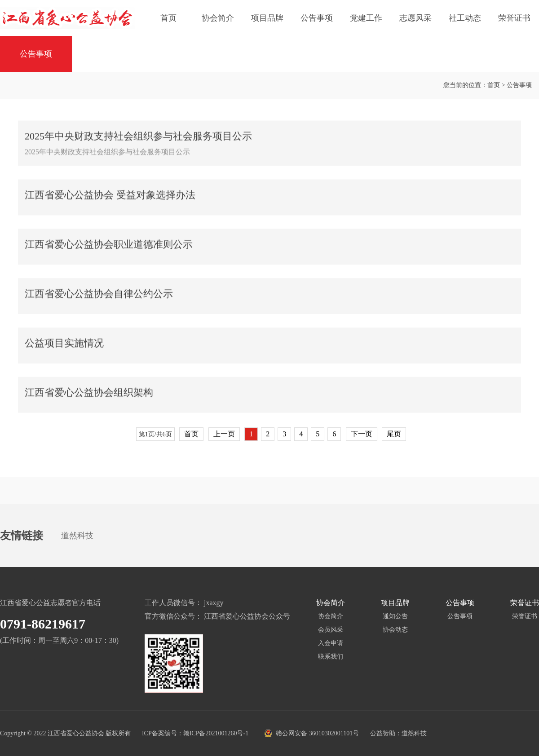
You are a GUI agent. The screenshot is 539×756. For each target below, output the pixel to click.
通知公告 (395, 616)
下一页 (362, 434)
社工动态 (465, 18)
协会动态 (395, 630)
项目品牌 (267, 18)
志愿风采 (415, 18)
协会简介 (218, 18)
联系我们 (331, 657)
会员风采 (331, 630)
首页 (168, 18)
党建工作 (366, 18)
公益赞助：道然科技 (398, 733)
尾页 (394, 434)
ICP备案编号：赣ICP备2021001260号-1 (196, 733)
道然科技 (77, 536)
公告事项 (317, 18)
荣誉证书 (514, 18)
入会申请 (331, 643)
